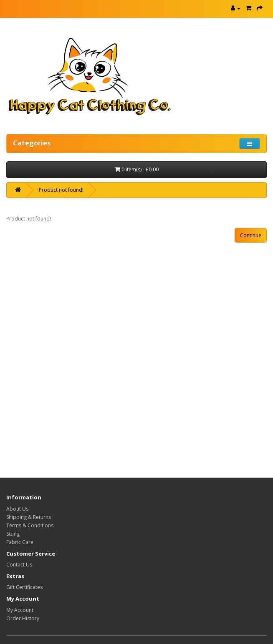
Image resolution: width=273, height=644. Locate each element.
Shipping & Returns (29, 517)
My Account (20, 610)
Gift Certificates (24, 587)
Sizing (13, 534)
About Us (17, 509)
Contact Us (19, 565)
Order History (23, 618)
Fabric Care (20, 542)
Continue (251, 235)
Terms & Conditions (30, 525)
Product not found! (61, 190)
